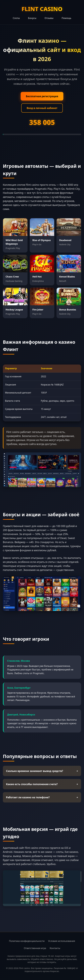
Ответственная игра (35, 948)
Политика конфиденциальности (27, 941)
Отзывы (49, 18)
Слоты (16, 18)
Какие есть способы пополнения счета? (42, 784)
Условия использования (62, 941)
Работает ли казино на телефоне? (42, 797)
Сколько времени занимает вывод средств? (42, 771)
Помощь (66, 18)
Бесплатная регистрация (42, 96)
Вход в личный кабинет (42, 108)
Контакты (55, 948)
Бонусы (32, 18)
